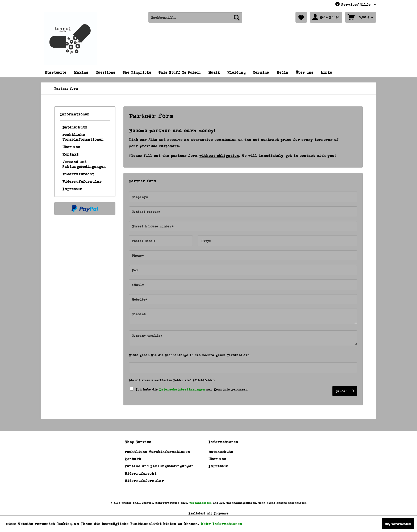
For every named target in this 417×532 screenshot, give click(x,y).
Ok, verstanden (398, 524)
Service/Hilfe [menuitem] (354, 4)
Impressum (73, 189)
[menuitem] (195, 17)
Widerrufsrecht (78, 174)
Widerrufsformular (82, 181)
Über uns (71, 147)
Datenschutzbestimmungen (182, 389)
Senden (345, 390)
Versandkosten (201, 503)
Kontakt (71, 154)
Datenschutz (75, 127)
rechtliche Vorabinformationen (83, 137)
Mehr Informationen (222, 524)
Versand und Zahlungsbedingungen (84, 164)
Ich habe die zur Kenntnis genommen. (192, 389)
